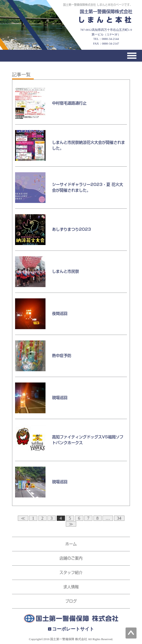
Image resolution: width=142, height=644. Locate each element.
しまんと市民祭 (66, 271)
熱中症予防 (62, 356)
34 (119, 518)
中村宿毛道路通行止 (69, 103)
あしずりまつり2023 (72, 229)
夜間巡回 (60, 313)
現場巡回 (60, 398)
